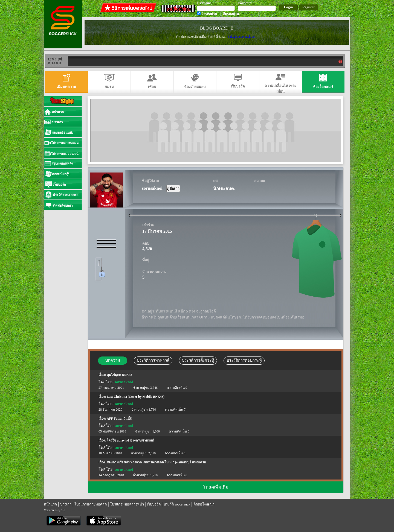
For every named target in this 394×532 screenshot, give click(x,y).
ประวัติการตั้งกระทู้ (198, 360)
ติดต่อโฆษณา (204, 504)
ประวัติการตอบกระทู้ (244, 360)
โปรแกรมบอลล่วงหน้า (127, 504)
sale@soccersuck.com (243, 37)
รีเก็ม (80, 510)
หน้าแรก (50, 504)
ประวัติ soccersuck (177, 504)
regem (70, 510)
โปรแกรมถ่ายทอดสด (91, 504)
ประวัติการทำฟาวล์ (153, 360)
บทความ (113, 360)
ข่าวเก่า (66, 504)
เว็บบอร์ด (154, 504)
